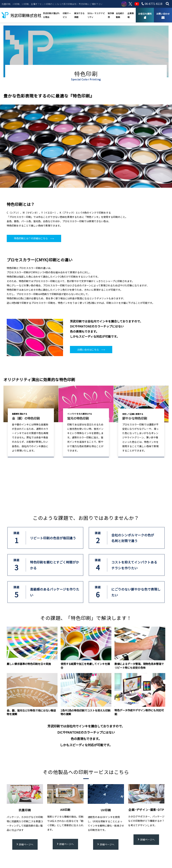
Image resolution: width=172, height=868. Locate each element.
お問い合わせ (163, 14)
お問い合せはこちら (88, 350)
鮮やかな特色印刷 (135, 418)
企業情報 (131, 15)
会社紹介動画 (120, 15)
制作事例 (111, 15)
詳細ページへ (26, 844)
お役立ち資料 (145, 14)
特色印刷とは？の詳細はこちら (31, 238)
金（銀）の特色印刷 (26, 418)
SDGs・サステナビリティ (96, 15)
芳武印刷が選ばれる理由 (51, 15)
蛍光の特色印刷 (78, 418)
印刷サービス (67, 15)
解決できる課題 (79, 15)
